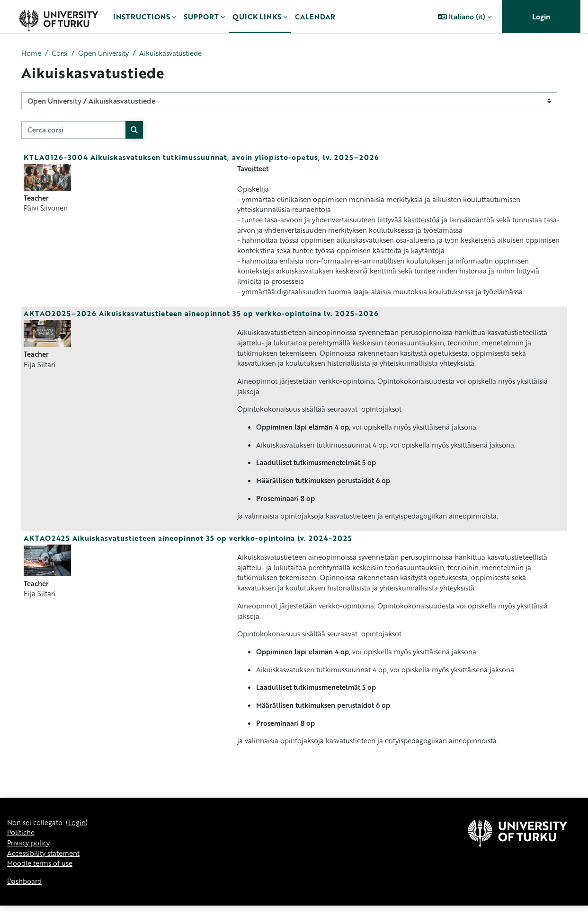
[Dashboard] (58, 17)
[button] (465, 17)
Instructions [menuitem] (142, 17)
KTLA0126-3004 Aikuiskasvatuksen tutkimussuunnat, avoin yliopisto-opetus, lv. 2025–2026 (201, 158)
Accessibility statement (47, 871)
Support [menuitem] (201, 17)
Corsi (61, 53)
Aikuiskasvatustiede (179, 53)
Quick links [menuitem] (257, 17)
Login (541, 17)
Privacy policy (30, 860)
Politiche (22, 849)
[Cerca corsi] (74, 130)
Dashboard (26, 899)
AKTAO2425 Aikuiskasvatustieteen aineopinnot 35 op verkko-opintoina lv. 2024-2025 (188, 549)
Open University (108, 53)
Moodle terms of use (42, 881)
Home (31, 53)
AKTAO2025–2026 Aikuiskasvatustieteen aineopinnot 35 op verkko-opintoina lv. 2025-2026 (201, 319)
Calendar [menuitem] (315, 17)
